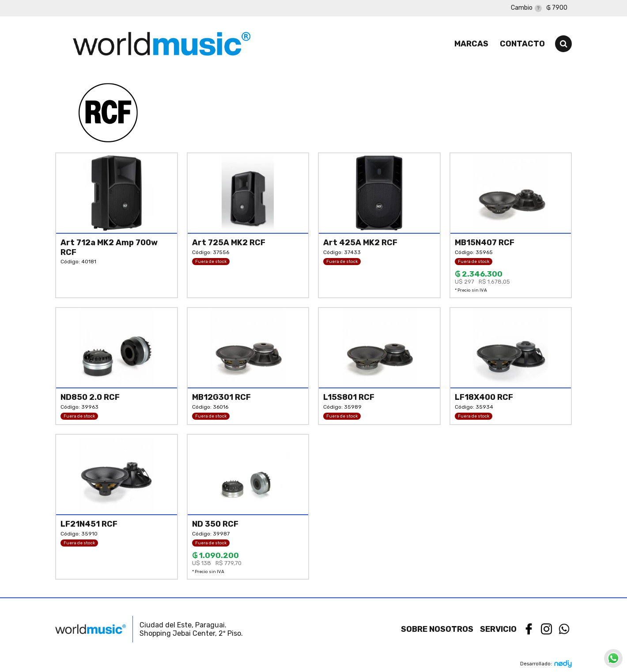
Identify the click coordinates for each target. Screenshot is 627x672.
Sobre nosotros (437, 629)
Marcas (471, 44)
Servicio (498, 629)
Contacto (522, 44)
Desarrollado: (546, 664)
